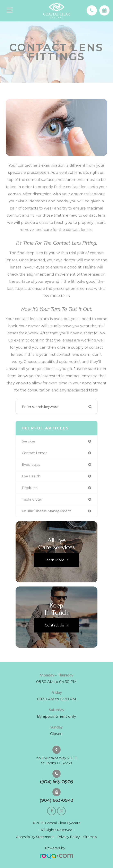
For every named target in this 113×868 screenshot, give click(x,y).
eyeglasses (31, 464)
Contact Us (54, 625)
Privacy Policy (69, 837)
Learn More (54, 560)
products (30, 488)
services (29, 441)
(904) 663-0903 (56, 782)
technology (32, 499)
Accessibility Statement (35, 837)
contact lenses (34, 453)
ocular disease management (46, 511)
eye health (31, 476)
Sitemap (90, 837)
